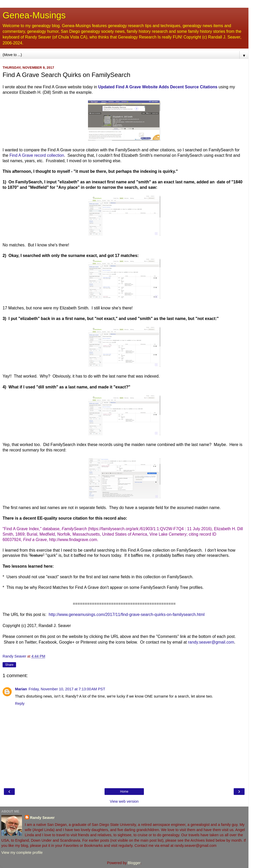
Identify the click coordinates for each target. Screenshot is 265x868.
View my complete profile (22, 853)
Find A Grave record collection (37, 155)
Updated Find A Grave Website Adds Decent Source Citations (158, 87)
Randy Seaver (42, 818)
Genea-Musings (34, 15)
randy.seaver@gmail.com (211, 642)
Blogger (134, 863)
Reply (20, 703)
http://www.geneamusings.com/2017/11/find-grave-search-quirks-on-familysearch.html (127, 615)
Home (124, 792)
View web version (124, 801)
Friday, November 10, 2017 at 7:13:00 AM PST (67, 689)
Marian (21, 689)
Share (9, 665)
